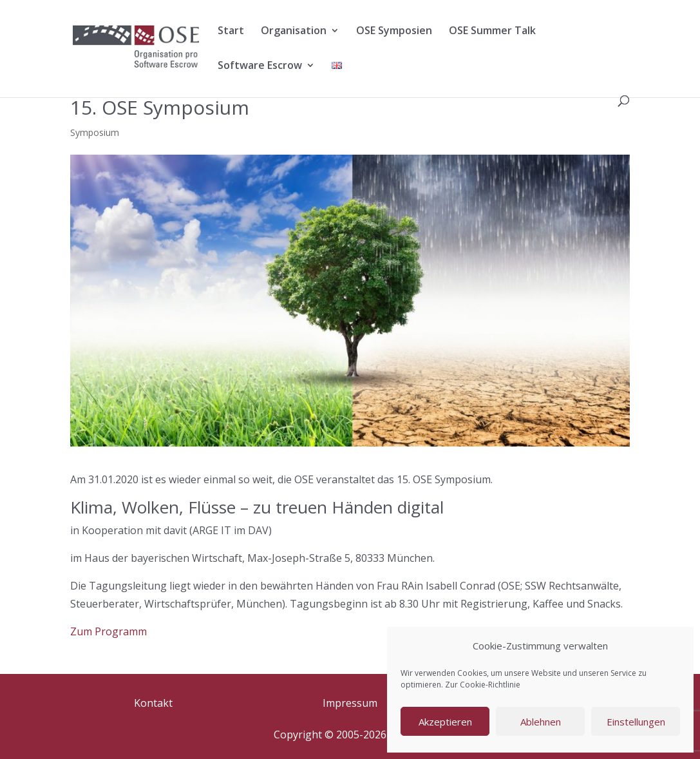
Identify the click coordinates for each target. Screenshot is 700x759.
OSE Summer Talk (492, 32)
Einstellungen (636, 722)
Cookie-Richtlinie (490, 685)
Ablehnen (541, 722)
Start (231, 32)
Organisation (294, 32)
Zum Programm (109, 631)
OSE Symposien (394, 32)
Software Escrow (260, 66)
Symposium (95, 132)
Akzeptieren (445, 722)
